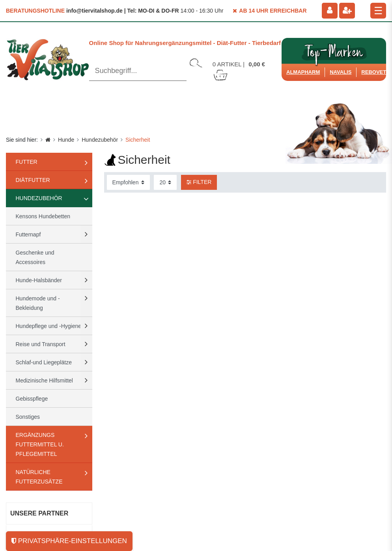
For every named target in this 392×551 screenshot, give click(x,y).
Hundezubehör (100, 140)
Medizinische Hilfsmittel (44, 380)
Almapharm (303, 72)
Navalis (341, 72)
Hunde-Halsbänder (39, 280)
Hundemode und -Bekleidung (38, 303)
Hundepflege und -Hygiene (49, 326)
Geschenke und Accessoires (35, 257)
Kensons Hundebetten (43, 216)
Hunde (66, 140)
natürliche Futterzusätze (39, 477)
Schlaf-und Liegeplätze (44, 362)
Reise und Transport (41, 344)
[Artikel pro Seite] (165, 182)
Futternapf (28, 234)
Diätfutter (33, 180)
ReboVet (374, 72)
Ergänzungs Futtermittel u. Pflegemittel (40, 444)
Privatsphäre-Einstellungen (69, 541)
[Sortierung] (128, 182)
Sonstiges (28, 417)
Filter (199, 182)
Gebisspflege (32, 399)
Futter (27, 162)
